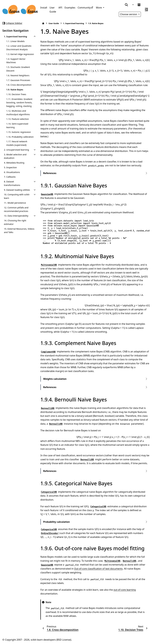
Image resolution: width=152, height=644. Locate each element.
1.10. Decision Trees (16, 94)
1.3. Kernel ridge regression (20, 54)
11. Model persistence (15, 203)
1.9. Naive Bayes (15, 90)
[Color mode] (133, 5)
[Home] (43, 23)
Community (84, 8)
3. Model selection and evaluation (15, 156)
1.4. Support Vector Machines (16, 61)
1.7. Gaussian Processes (18, 80)
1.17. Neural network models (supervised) (17, 143)
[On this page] (146, 10)
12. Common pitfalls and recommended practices (16, 209)
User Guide (53, 10)
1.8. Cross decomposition (19, 85)
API (60, 8)
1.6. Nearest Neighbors (18, 75)
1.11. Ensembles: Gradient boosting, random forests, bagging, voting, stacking (19, 103)
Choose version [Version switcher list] (129, 14)
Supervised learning (74, 23)
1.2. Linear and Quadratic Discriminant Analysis (19, 48)
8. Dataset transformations (12, 183)
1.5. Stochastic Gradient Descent (18, 69)
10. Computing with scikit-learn (17, 196)
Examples (70, 8)
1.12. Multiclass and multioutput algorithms (18, 113)
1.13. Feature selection (18, 119)
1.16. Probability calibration (20, 137)
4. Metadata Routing (14, 163)
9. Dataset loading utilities (17, 190)
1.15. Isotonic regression (18, 132)
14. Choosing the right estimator (15, 222)
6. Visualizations (12, 172)
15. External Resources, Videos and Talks (19, 231)
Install (44, 8)
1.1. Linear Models (15, 41)
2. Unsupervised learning (16, 150)
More (99, 8)
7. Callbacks (10, 177)
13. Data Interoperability (16, 216)
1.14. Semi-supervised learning (17, 126)
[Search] (126, 5)
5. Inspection (10, 167)
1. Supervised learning (15, 36)
